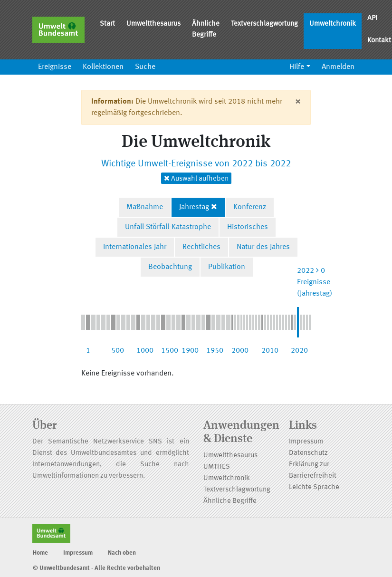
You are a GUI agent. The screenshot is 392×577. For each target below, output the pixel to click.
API (372, 18)
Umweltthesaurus (153, 24)
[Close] (298, 102)
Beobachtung (170, 267)
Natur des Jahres (263, 247)
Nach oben (122, 553)
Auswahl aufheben (196, 178)
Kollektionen (103, 67)
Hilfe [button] (297, 67)
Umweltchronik (333, 24)
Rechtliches (201, 247)
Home (40, 553)
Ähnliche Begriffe (206, 29)
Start (107, 24)
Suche (145, 67)
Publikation (227, 267)
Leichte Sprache (314, 487)
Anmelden (338, 67)
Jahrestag (194, 207)
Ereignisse (55, 67)
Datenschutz (308, 453)
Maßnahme (145, 207)
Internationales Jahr (135, 247)
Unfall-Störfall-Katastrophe (168, 227)
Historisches (248, 227)
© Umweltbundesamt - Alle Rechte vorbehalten (96, 568)
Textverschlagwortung (264, 24)
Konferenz (250, 207)
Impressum (306, 442)
